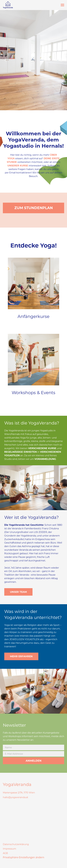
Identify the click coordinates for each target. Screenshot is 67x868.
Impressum (9, 849)
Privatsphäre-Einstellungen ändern (24, 857)
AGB (5, 853)
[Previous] (5, 60)
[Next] (62, 60)
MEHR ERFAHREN (21, 656)
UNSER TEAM (18, 592)
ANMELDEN (34, 761)
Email (12, 173)
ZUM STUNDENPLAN (34, 208)
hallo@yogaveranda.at (16, 797)
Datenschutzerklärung (16, 844)
